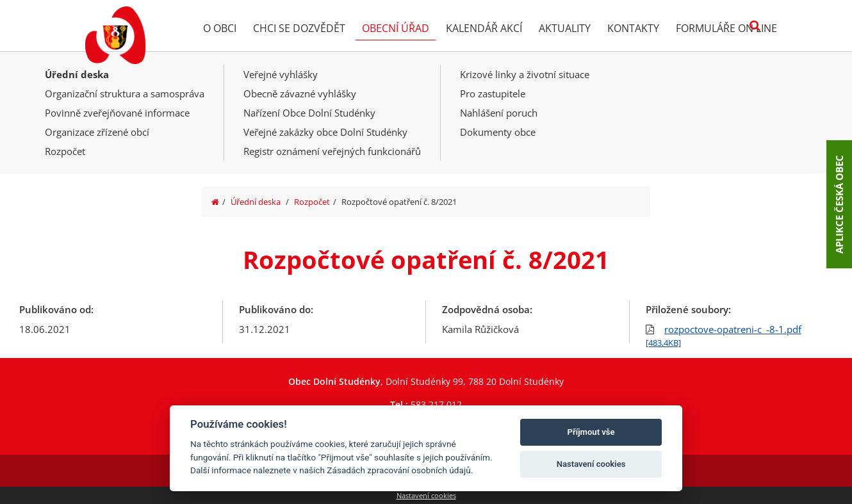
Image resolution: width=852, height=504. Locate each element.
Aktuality (565, 28)
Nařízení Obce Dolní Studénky (309, 113)
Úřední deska (77, 74)
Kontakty (633, 28)
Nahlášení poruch (499, 113)
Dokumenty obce (498, 132)
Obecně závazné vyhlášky (300, 93)
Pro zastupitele (493, 93)
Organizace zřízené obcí (97, 132)
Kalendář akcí (484, 28)
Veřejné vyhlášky (281, 74)
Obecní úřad (396, 28)
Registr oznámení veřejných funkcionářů (332, 151)
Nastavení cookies (426, 495)
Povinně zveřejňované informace (117, 113)
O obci (220, 28)
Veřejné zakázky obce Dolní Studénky (325, 132)
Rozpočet (65, 151)
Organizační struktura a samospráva (125, 93)
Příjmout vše (591, 432)
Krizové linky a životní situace (525, 74)
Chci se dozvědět (299, 28)
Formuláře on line (726, 28)
